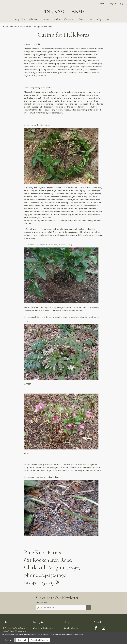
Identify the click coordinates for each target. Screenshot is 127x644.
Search (103, 3)
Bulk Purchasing (71, 628)
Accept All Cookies (39, 640)
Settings (9, 640)
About (81, 19)
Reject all (22, 640)
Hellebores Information (63, 19)
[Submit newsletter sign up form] (89, 607)
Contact (109, 19)
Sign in (113, 3)
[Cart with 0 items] (121, 4)
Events (90, 19)
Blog (99, 19)
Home (5, 26)
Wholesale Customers (39, 19)
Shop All (20, 19)
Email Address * (42, 602)
